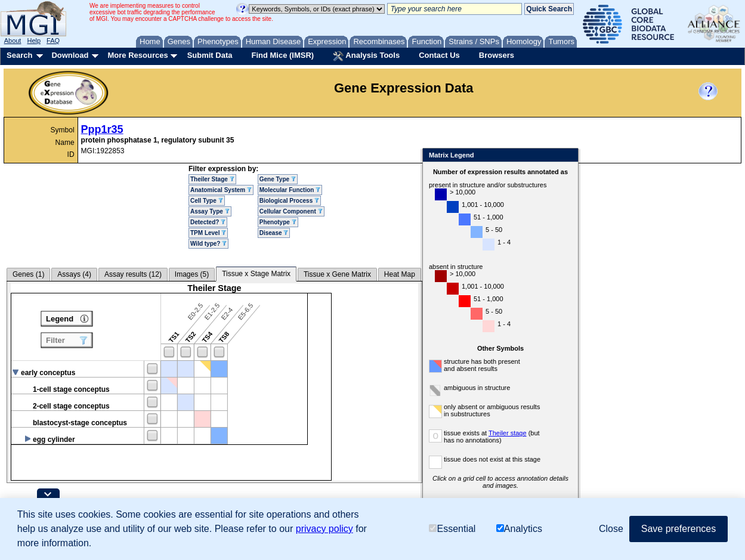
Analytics (519, 529)
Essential (452, 529)
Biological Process (289, 201)
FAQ (53, 41)
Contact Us (439, 55)
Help (34, 41)
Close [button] (611, 529)
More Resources (137, 55)
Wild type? (208, 244)
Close (567, 156)
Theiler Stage (212, 179)
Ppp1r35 (102, 129)
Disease (274, 233)
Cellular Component (291, 211)
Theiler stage (508, 433)
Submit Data (210, 55)
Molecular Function (290, 190)
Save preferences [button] (678, 529)
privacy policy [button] (324, 529)
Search (19, 55)
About (13, 41)
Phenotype (278, 222)
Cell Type (207, 201)
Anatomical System (221, 190)
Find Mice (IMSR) (282, 55)
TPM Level (208, 233)
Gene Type (278, 179)
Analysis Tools (366, 56)
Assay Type (210, 211)
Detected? (208, 222)
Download (70, 55)
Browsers (497, 55)
